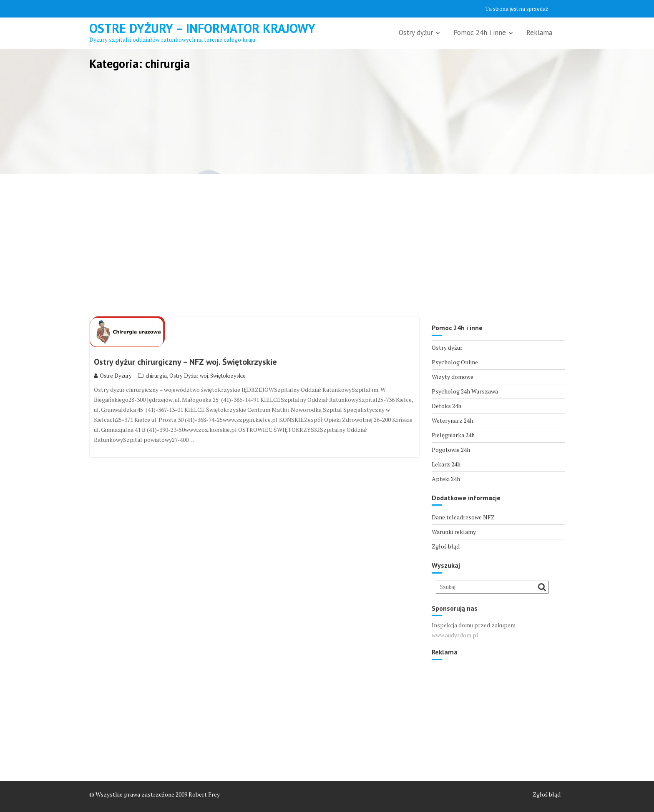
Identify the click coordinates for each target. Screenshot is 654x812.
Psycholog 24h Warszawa (465, 391)
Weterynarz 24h (452, 420)
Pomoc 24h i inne (480, 33)
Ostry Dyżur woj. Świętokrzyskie (208, 376)
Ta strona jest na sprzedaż (517, 9)
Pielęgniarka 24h (453, 435)
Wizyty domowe (453, 377)
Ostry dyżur (416, 33)
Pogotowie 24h (451, 450)
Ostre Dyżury (113, 376)
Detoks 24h (446, 406)
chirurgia (156, 376)
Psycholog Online (455, 362)
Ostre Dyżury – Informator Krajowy (202, 28)
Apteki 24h (446, 479)
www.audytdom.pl (455, 635)
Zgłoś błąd (446, 546)
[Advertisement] (327, 245)
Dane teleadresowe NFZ (463, 517)
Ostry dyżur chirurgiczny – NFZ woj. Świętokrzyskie (185, 362)
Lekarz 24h (446, 464)
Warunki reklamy (454, 532)
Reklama (539, 33)
